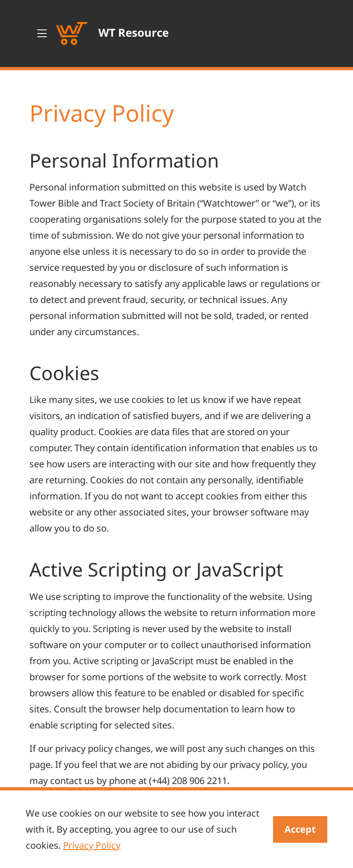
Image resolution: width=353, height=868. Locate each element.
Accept (300, 829)
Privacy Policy (92, 845)
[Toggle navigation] (42, 34)
